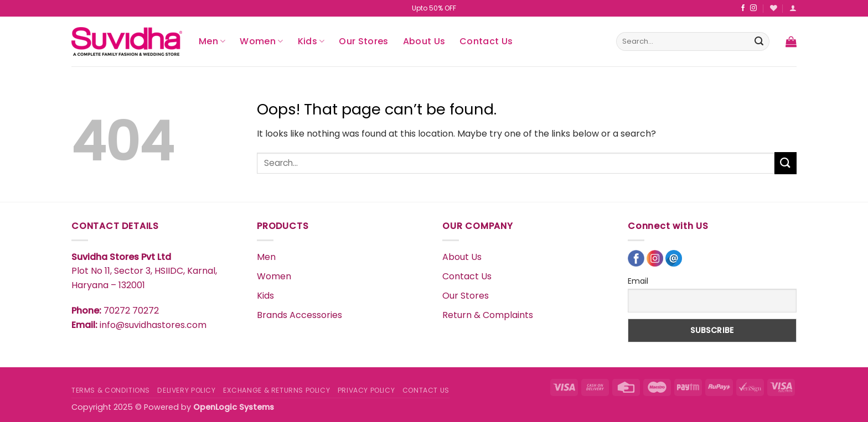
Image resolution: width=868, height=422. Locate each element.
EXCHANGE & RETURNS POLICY (277, 390)
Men (212, 41)
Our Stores (363, 41)
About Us (424, 41)
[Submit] (759, 41)
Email (638, 281)
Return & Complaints (488, 315)
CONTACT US (426, 390)
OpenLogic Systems (234, 407)
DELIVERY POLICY (186, 390)
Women (261, 41)
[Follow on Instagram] (753, 8)
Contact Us (486, 41)
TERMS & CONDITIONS (111, 390)
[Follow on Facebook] (743, 8)
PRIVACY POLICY (366, 390)
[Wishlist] (774, 8)
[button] (793, 8)
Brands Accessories (299, 315)
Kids (311, 41)
